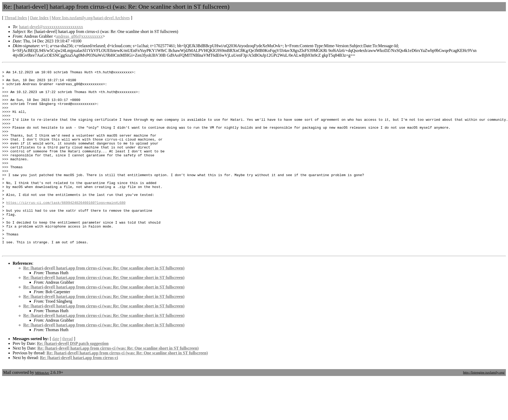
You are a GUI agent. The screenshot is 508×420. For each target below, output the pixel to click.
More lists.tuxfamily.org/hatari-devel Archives (91, 18)
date (56, 376)
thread (67, 376)
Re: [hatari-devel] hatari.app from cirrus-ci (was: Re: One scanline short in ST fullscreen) (104, 305)
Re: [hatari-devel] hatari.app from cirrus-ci (79, 395)
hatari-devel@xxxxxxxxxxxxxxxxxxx (51, 27)
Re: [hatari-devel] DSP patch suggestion (73, 381)
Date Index (39, 18)
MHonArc (42, 410)
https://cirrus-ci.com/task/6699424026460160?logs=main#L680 (66, 230)
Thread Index (16, 18)
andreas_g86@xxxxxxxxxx (79, 36)
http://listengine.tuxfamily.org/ (484, 410)
